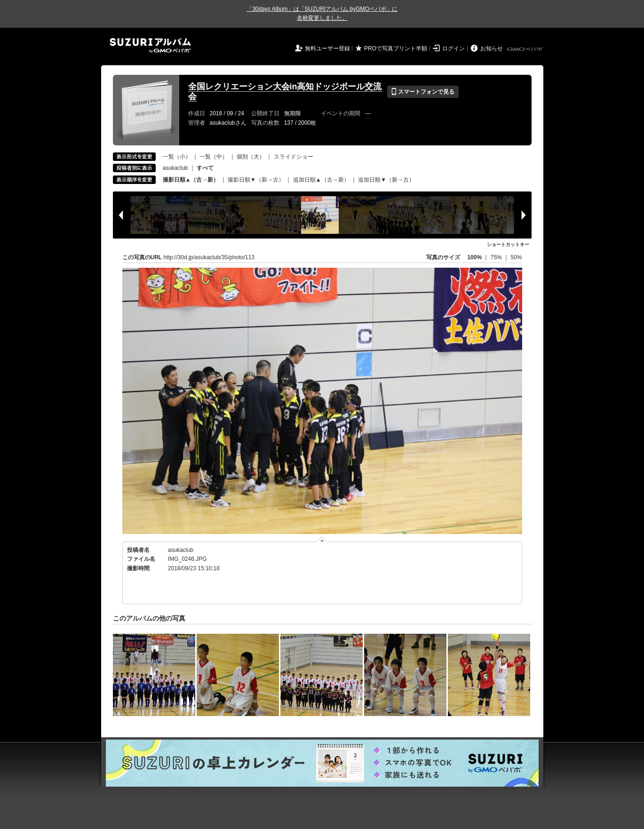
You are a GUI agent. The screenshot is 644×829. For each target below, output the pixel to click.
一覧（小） (177, 157)
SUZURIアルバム (150, 45)
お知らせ (492, 48)
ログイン (453, 48)
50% (516, 257)
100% (474, 257)
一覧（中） (214, 157)
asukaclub (175, 168)
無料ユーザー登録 (327, 48)
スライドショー (294, 157)
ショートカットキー (508, 244)
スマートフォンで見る (423, 92)
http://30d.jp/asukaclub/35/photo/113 (209, 257)
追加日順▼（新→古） (386, 180)
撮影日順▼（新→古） (256, 180)
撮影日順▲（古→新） (191, 180)
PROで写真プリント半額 (396, 48)
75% (497, 257)
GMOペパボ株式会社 (526, 49)
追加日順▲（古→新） (321, 180)
